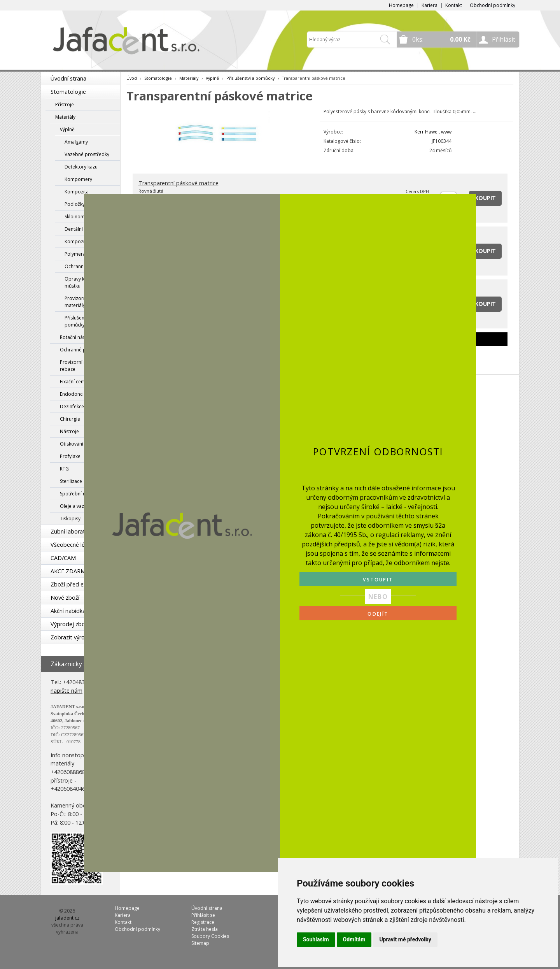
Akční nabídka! (69, 611)
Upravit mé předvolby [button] (405, 939)
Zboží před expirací (75, 584)
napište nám (66, 691)
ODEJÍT (378, 614)
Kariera (430, 5)
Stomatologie (68, 92)
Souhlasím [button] (316, 939)
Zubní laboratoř (71, 531)
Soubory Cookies (210, 936)
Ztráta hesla (205, 929)
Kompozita (77, 192)
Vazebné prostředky (87, 154)
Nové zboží (65, 598)
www (446, 132)
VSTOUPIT (378, 580)
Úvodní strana (68, 78)
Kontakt (454, 5)
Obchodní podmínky (493, 5)
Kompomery (78, 179)
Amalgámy (76, 142)
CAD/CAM (63, 558)
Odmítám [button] (354, 939)
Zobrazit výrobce (72, 637)
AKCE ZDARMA (70, 571)
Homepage (401, 5)
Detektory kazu (81, 167)
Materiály (65, 117)
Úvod (132, 78)
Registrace (203, 922)
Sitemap (200, 943)
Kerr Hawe (426, 132)
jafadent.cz (67, 918)
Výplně (67, 129)
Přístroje (65, 104)
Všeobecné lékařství (76, 545)
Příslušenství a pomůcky (250, 78)
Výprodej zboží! (70, 624)
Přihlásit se (203, 915)
